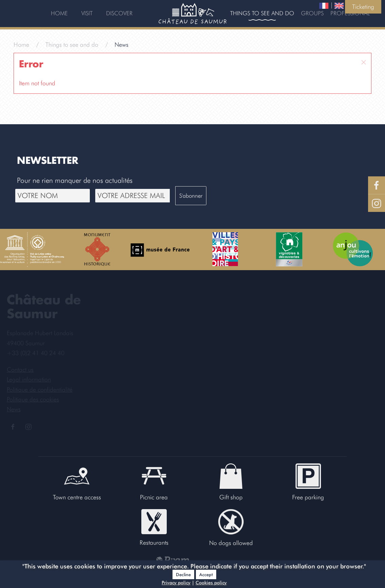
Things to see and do (262, 13)
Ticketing (363, 7)
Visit (87, 13)
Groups (312, 13)
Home (59, 13)
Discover (119, 13)
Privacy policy (176, 583)
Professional (350, 13)
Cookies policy (211, 583)
